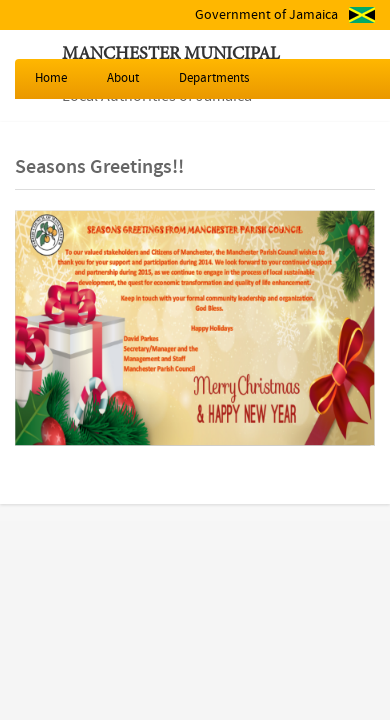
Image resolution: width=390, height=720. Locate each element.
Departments (214, 78)
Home (51, 78)
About (123, 78)
